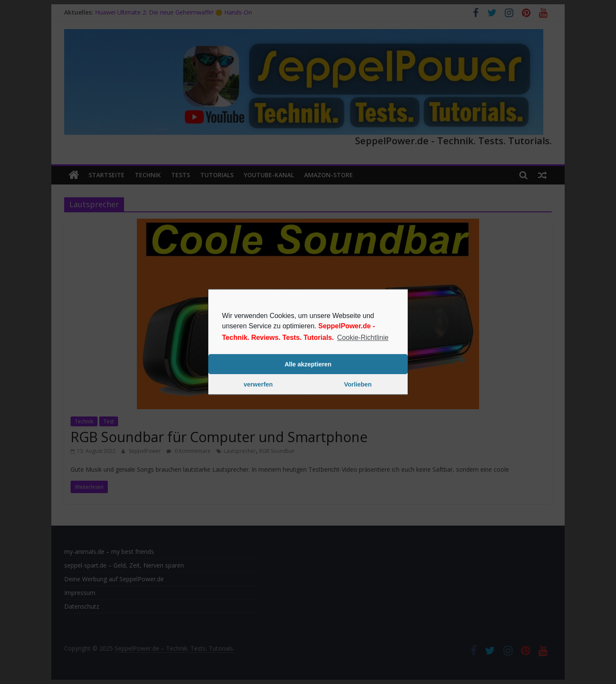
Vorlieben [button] (358, 384)
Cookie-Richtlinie (363, 338)
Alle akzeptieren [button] (308, 364)
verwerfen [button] (258, 384)
